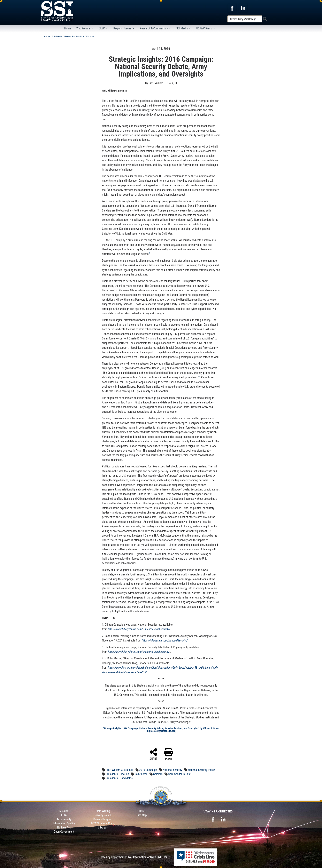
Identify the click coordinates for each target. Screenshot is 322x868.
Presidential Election (117, 774)
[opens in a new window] (232, 8)
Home (68, 28)
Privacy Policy (103, 815)
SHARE (154, 754)
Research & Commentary (155, 28)
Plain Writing (103, 811)
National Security (172, 770)
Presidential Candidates (119, 778)
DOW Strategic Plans (103, 823)
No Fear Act (64, 827)
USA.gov (103, 827)
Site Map (142, 815)
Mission (64, 811)
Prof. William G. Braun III (120, 770)
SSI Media (184, 28)
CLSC (103, 28)
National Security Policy (201, 770)
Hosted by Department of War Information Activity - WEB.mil (133, 857)
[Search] (245, 19)
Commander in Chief (180, 774)
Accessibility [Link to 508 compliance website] (64, 819)
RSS (142, 811)
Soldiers (158, 774)
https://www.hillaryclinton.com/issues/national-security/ (139, 652)
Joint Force (141, 774)
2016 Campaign (148, 770)
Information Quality (64, 823)
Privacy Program (103, 819)
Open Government (64, 832)
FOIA (64, 815)
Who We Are (85, 28)
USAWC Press (206, 28)
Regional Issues (124, 28)
